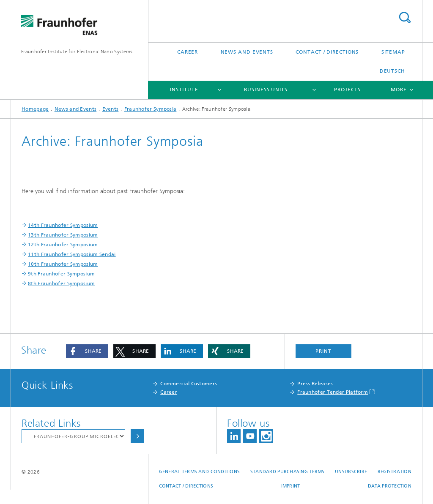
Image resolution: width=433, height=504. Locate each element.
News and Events (247, 52)
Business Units (266, 90)
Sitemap (393, 52)
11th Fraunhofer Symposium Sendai (72, 254)
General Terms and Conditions (200, 472)
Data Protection (390, 486)
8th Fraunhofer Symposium (61, 283)
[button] (87, 351)
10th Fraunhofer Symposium (63, 264)
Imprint (291, 486)
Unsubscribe (351, 472)
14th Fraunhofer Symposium (63, 225)
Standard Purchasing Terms (288, 472)
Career (188, 52)
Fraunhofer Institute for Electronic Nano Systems (77, 52)
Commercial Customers (189, 384)
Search (405, 18)
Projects (347, 90)
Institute (184, 90)
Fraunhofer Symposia (151, 109)
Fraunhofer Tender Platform (333, 392)
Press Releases (315, 384)
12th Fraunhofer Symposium (63, 245)
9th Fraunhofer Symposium (61, 274)
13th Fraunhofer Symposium (63, 235)
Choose (137, 436)
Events (111, 109)
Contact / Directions (327, 52)
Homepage (35, 109)
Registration (395, 472)
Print (323, 351)
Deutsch (392, 71)
